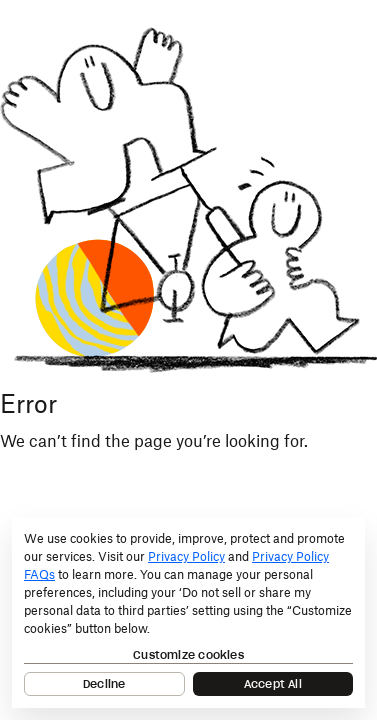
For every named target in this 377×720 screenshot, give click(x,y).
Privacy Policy (186, 557)
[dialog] (188, 612)
